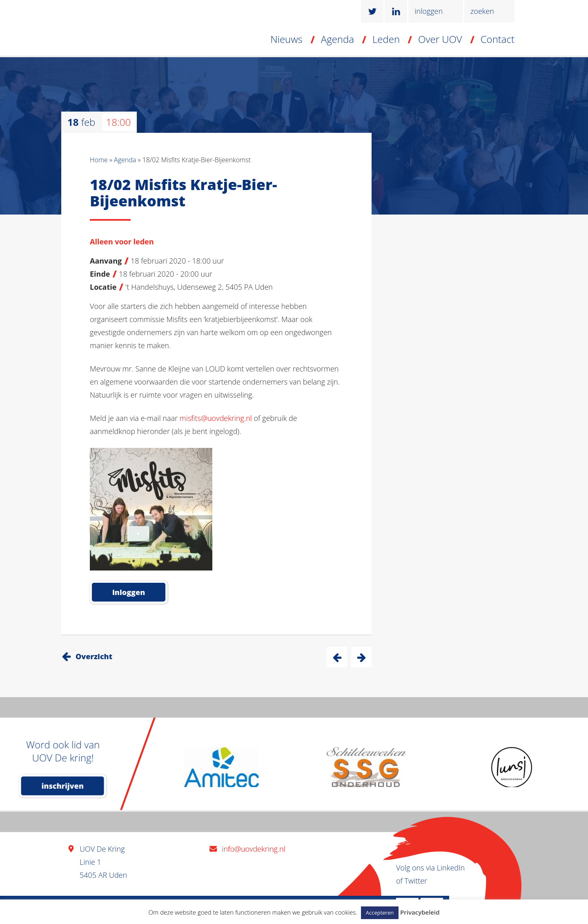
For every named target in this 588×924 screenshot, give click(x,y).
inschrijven (63, 786)
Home (99, 160)
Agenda (337, 39)
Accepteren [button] (380, 913)
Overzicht (94, 656)
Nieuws (286, 39)
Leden (386, 39)
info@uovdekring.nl (253, 849)
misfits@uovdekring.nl (216, 418)
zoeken (482, 11)
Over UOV (440, 39)
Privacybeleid (420, 912)
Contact (498, 39)
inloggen (429, 11)
